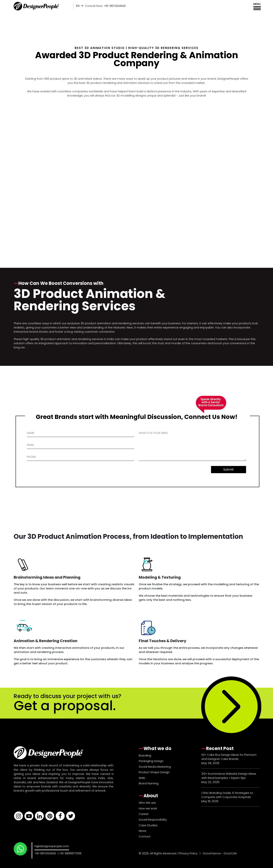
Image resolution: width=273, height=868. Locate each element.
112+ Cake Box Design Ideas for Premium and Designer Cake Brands (229, 757)
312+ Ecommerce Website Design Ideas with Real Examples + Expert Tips (229, 776)
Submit (229, 469)
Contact (145, 836)
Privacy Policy (188, 853)
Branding (145, 755)
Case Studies (148, 825)
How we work (148, 808)
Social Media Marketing (155, 767)
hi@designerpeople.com (52, 846)
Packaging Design (151, 761)
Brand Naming (149, 783)
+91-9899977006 (70, 853)
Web (142, 778)
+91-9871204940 (45, 853)
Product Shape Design (154, 772)
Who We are (147, 803)
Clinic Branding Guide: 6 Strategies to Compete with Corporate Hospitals (227, 795)
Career (144, 814)
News (143, 831)
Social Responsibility (153, 820)
